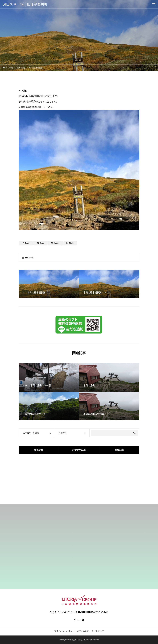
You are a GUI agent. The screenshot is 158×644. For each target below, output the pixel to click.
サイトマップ (98, 631)
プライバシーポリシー (64, 631)
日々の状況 (29, 258)
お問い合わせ (83, 631)
